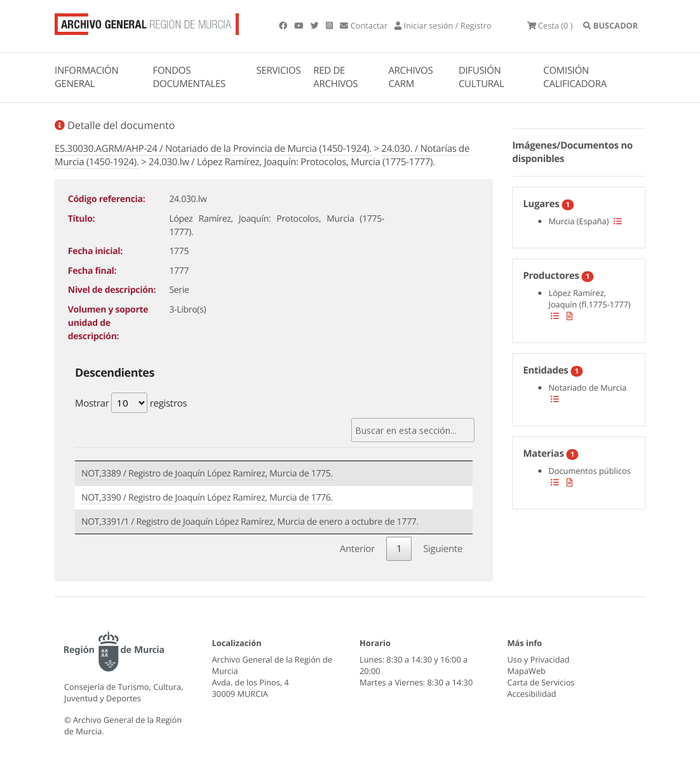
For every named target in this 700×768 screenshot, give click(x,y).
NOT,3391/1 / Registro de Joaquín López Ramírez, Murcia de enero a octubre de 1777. (250, 522)
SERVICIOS (279, 71)
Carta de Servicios (541, 682)
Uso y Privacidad (539, 659)
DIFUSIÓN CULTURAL (481, 77)
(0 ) (550, 25)
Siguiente (443, 549)
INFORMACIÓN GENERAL (86, 77)
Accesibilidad (532, 694)
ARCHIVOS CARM (410, 77)
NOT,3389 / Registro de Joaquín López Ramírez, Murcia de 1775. (207, 474)
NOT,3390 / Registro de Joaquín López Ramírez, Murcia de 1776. (207, 498)
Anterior (357, 549)
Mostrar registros (131, 403)
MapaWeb (527, 671)
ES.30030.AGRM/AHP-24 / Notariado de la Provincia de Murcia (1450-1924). (213, 149)
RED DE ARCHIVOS (335, 77)
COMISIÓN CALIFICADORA (575, 77)
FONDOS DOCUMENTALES (189, 77)
